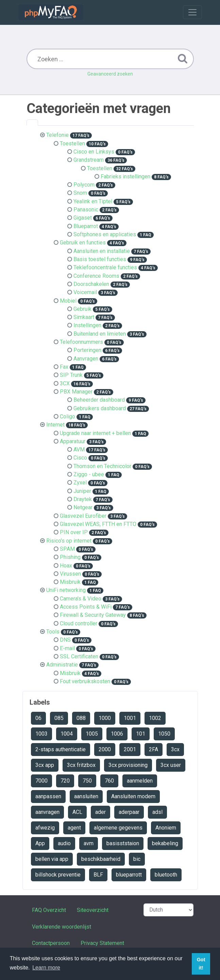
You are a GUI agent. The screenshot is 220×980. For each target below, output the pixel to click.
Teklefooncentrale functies (105, 267)
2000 (105, 749)
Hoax (66, 566)
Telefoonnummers (81, 342)
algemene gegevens (118, 828)
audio (64, 843)
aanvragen (47, 812)
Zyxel (80, 483)
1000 (105, 718)
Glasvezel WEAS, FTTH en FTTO (98, 524)
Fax (64, 367)
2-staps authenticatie (61, 749)
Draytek (83, 499)
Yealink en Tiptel (93, 201)
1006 (117, 734)
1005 (92, 734)
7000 (41, 781)
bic (137, 859)
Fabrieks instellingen (125, 176)
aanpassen (48, 796)
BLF (98, 875)
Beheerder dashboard (99, 400)
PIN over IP (74, 532)
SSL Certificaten (79, 656)
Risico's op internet (69, 541)
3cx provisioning (128, 765)
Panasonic (86, 210)
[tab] (32, 123)
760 (109, 781)
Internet (55, 425)
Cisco (80, 458)
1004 (67, 734)
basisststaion (123, 843)
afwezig (45, 828)
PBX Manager (76, 392)
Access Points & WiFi (86, 607)
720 (65, 781)
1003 (41, 734)
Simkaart (84, 317)
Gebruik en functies (83, 243)
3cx (175, 749)
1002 (155, 718)
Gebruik (82, 309)
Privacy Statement (102, 943)
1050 (164, 734)
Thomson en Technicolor (102, 466)
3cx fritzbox (81, 765)
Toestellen (72, 143)
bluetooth (166, 875)
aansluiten (86, 796)
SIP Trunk (71, 375)
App (40, 843)
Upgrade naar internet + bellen (95, 433)
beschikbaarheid (101, 859)
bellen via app (52, 859)
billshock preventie (58, 875)
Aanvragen (86, 359)
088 (81, 718)
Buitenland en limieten (100, 334)
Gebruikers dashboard (100, 408)
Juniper (82, 491)
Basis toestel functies (100, 259)
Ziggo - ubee (89, 474)
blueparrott (129, 875)
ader (100, 812)
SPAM (67, 549)
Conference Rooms (96, 276)
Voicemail (85, 292)
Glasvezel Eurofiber (83, 516)
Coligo (67, 416)
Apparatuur (73, 441)
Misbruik (70, 582)
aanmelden (140, 781)
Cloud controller (79, 623)
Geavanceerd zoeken (110, 74)
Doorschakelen (91, 284)
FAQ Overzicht (49, 910)
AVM (79, 449)
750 (87, 781)
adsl (157, 812)
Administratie (62, 665)
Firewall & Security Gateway (93, 615)
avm (89, 843)
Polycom (84, 185)
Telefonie (57, 135)
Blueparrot (86, 226)
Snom (80, 193)
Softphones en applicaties (105, 234)
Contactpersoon (51, 943)
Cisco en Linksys (94, 152)
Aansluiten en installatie (102, 251)
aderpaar (129, 812)
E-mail (67, 648)
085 (59, 718)
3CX (65, 383)
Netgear (83, 507)
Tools (53, 632)
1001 (130, 718)
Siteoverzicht (93, 910)
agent (74, 828)
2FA (154, 749)
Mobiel (68, 301)
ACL (77, 812)
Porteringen (87, 350)
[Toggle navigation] (192, 12)
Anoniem (166, 828)
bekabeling (165, 843)
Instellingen (87, 325)
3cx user (171, 765)
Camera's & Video (81, 599)
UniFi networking (66, 590)
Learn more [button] (46, 968)
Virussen (70, 574)
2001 (130, 749)
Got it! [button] (201, 964)
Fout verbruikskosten (85, 681)
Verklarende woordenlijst (62, 927)
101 (141, 734)
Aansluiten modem (133, 796)
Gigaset (83, 218)
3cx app (45, 765)
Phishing (70, 557)
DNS (65, 640)
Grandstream (89, 160)
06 (38, 718)
